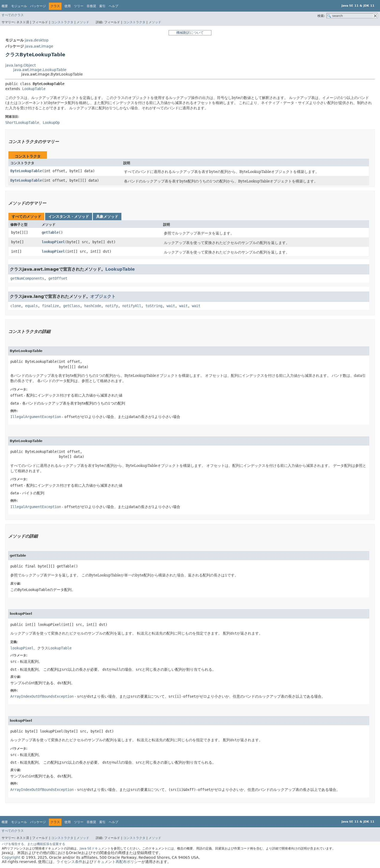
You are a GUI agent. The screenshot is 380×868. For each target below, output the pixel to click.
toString (154, 306)
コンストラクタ (62, 22)
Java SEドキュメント (95, 848)
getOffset (58, 278)
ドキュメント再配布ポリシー (117, 862)
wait (171, 306)
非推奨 (91, 6)
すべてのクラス (13, 15)
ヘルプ (113, 6)
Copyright (11, 857)
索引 (102, 6)
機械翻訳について (190, 33)
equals (31, 306)
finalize (50, 306)
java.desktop (37, 40)
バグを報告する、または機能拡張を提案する (34, 844)
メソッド (83, 22)
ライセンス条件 (69, 862)
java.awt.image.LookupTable (40, 70)
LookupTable (34, 89)
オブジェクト (103, 296)
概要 (5, 6)
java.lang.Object (20, 65)
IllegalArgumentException (36, 417)
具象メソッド (107, 217)
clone (16, 306)
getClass (72, 306)
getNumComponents (27, 278)
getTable (50, 232)
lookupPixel (53, 242)
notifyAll (132, 306)
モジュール (19, 6)
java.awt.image (39, 46)
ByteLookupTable (26, 171)
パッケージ (38, 6)
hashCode (93, 306)
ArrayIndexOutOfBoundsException (42, 696)
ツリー (79, 6)
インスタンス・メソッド (69, 217)
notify (112, 306)
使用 (68, 6)
